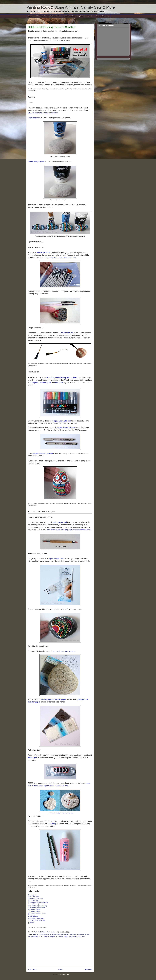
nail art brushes (43, 253)
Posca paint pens (44, 937)
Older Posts (88, 970)
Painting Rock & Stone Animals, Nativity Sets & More (71, 7)
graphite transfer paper (58, 935)
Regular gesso (34, 118)
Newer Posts (32, 970)
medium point (45, 383)
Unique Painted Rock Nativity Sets (73, 16)
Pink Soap (52, 824)
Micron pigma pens (71, 935)
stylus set (73, 937)
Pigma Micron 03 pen (62, 421)
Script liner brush (33, 900)
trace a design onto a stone (64, 651)
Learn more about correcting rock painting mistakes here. (68, 530)
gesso (49, 935)
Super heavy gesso (36, 161)
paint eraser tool (60, 522)
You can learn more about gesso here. (43, 113)
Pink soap (31, 924)
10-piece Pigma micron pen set (37, 913)
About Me (90, 16)
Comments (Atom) (64, 975)
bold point (34, 383)
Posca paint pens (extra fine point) (38, 902)
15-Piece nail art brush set (35, 899)
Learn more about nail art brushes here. (61, 258)
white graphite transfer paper (54, 699)
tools (83, 937)
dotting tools (36, 935)
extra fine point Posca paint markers (61, 378)
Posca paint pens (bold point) (36, 908)
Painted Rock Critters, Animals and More (47, 16)
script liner (67, 937)
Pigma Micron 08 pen (66, 428)
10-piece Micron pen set (43, 453)
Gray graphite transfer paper (36, 919)
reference (52, 937)
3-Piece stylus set (33, 917)
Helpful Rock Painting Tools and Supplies (52, 27)
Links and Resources (102, 16)
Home (30, 16)
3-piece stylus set (56, 559)
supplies (79, 937)
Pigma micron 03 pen (34, 909)
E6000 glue (33, 758)
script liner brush (66, 333)
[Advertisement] (60, 953)
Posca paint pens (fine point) (36, 904)
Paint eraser (31, 915)
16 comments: (51, 932)
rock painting (59, 937)
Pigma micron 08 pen (34, 911)
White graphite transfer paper (36, 920)
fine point (59, 383)
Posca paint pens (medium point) (37, 906)
